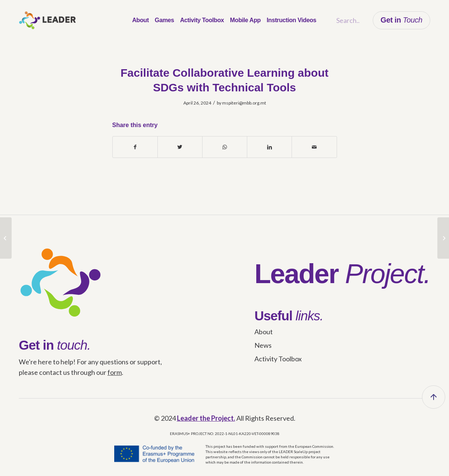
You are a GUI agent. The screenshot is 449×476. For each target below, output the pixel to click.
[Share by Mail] (314, 147)
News (263, 345)
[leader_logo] (47, 20)
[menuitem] (141, 20)
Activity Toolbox (278, 359)
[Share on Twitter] (180, 147)
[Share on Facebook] (135, 147)
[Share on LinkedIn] (269, 147)
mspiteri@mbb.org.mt (244, 103)
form (115, 372)
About (264, 332)
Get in (401, 20)
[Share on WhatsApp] (225, 147)
